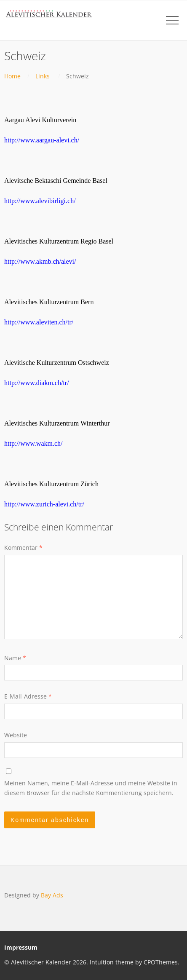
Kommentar (23, 548)
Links (43, 76)
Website (16, 735)
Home (12, 76)
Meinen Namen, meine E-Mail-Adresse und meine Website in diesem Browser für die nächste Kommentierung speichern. (91, 788)
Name (15, 658)
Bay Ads (52, 895)
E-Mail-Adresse (28, 696)
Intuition (102, 962)
